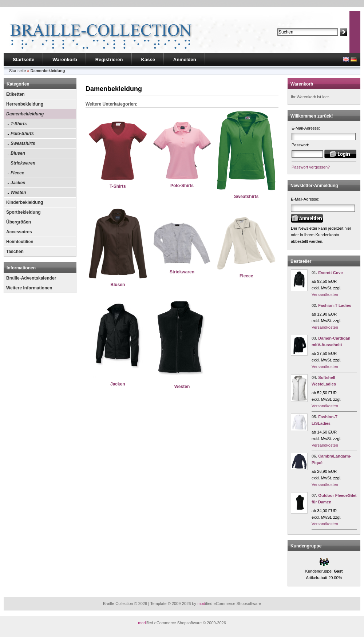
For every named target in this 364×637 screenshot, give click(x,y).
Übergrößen (19, 222)
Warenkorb (65, 60)
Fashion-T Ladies (335, 305)
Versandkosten (325, 294)
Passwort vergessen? (311, 167)
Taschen (15, 252)
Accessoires (19, 232)
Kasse (148, 60)
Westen (18, 193)
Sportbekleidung (23, 212)
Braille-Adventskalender (31, 278)
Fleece (17, 173)
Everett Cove (330, 273)
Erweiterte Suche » (294, 39)
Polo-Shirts (22, 134)
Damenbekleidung (25, 114)
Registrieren (109, 60)
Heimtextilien (20, 242)
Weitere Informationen (29, 288)
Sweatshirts (23, 143)
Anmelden (185, 60)
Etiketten (15, 94)
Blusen (18, 153)
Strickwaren (23, 163)
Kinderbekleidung (25, 202)
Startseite (23, 60)
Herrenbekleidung (25, 104)
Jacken (18, 183)
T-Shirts (19, 124)
